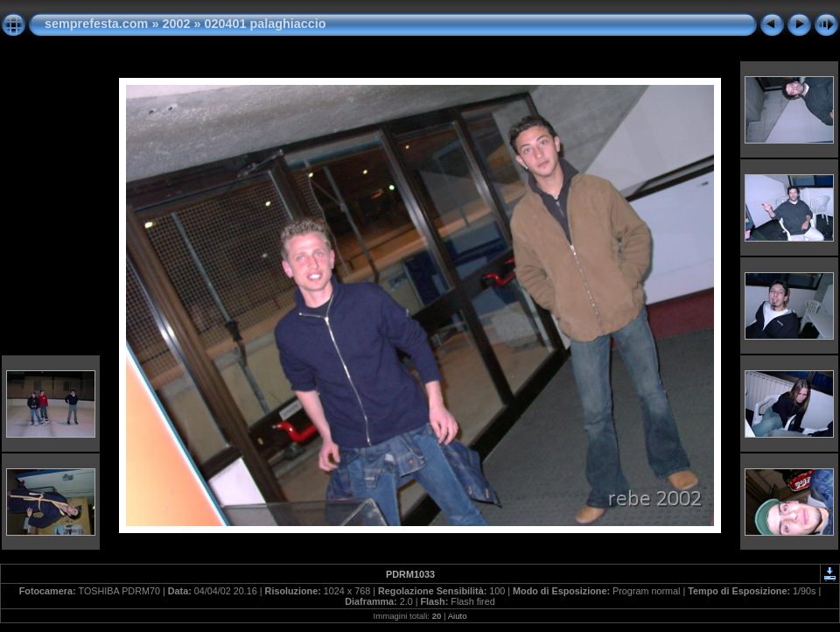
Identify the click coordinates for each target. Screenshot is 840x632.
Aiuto (458, 616)
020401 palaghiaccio (265, 24)
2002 (176, 24)
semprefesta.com (96, 24)
